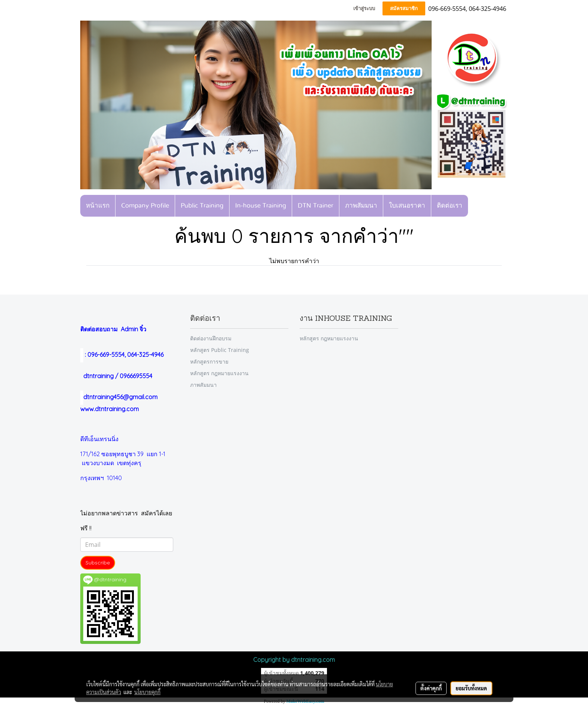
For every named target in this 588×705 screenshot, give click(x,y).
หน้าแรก (98, 206)
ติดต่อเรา (450, 206)
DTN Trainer (316, 206)
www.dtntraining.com (109, 409)
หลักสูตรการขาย (209, 361)
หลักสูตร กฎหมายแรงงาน (219, 373)
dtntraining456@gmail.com (119, 397)
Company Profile (145, 206)
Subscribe (98, 563)
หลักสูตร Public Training (220, 350)
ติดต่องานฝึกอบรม (211, 338)
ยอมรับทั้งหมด (471, 688)
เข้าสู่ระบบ (364, 8)
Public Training (202, 206)
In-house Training (261, 206)
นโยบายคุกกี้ (147, 692)
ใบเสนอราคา (407, 206)
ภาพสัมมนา (361, 206)
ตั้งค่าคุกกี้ (431, 688)
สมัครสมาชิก (404, 8)
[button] (475, 206)
